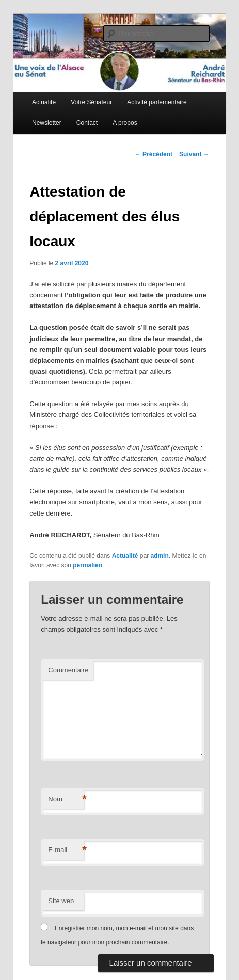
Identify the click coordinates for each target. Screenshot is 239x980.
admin (159, 556)
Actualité (44, 102)
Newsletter (47, 123)
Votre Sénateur (91, 102)
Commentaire (68, 670)
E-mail (66, 850)
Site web (61, 901)
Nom (66, 800)
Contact (87, 123)
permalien (87, 565)
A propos (125, 123)
